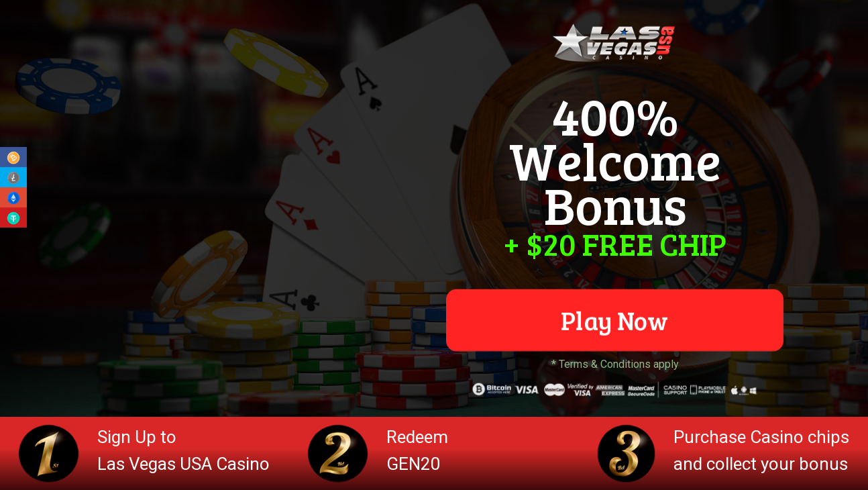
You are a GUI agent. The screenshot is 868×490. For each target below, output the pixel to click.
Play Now (614, 320)
